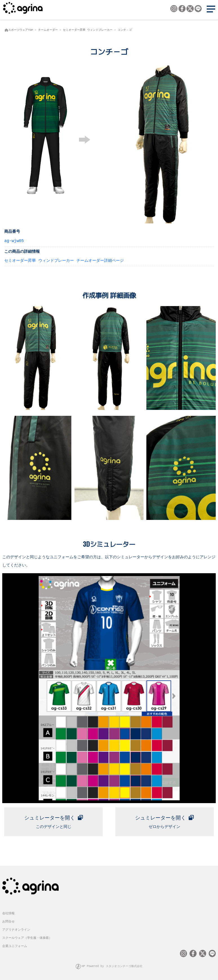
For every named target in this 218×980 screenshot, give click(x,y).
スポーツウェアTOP (21, 30)
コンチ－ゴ (125, 30)
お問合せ (8, 921)
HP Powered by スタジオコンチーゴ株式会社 (112, 966)
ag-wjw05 (14, 240)
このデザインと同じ (53, 820)
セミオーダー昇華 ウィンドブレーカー (88, 30)
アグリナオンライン (16, 930)
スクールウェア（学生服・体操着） (27, 938)
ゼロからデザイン (164, 820)
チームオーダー (48, 30)
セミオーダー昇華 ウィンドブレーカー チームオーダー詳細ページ (64, 260)
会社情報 (8, 913)
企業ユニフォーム (15, 946)
